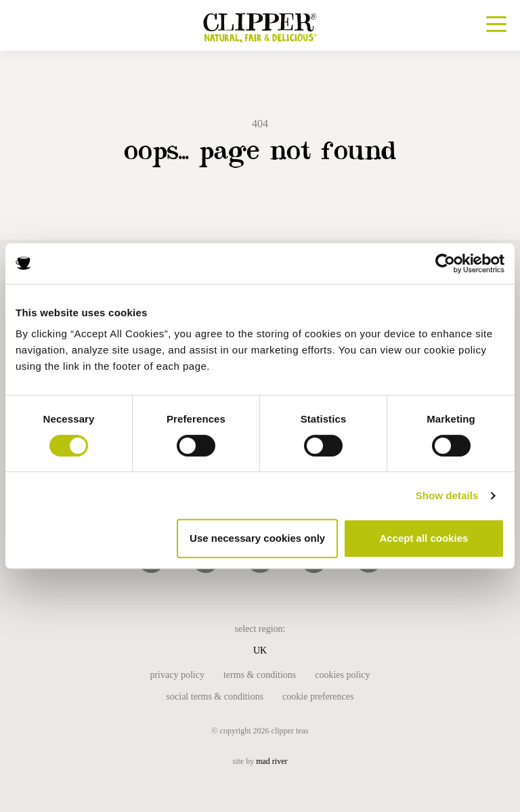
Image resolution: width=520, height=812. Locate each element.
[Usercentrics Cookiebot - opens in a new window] (445, 263)
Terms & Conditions (260, 675)
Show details (447, 495)
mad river (272, 761)
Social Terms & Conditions (215, 697)
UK (260, 650)
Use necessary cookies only (257, 538)
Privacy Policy (177, 675)
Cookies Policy (342, 675)
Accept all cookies (424, 538)
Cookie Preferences (318, 697)
